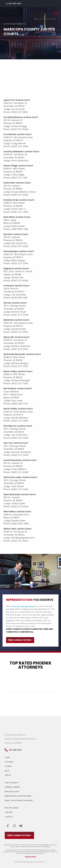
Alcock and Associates (24, 606)
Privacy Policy (31, 857)
